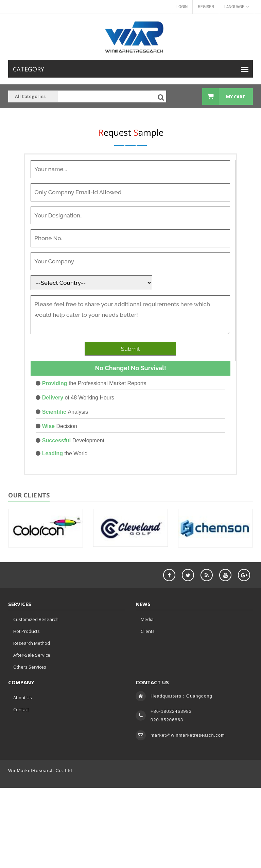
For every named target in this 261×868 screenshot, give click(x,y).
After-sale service (32, 655)
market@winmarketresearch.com (188, 735)
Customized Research (36, 619)
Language (237, 7)
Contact (21, 709)
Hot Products (27, 631)
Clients (148, 631)
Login (182, 7)
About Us (23, 698)
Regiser (206, 7)
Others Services (30, 667)
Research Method (32, 643)
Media (147, 619)
